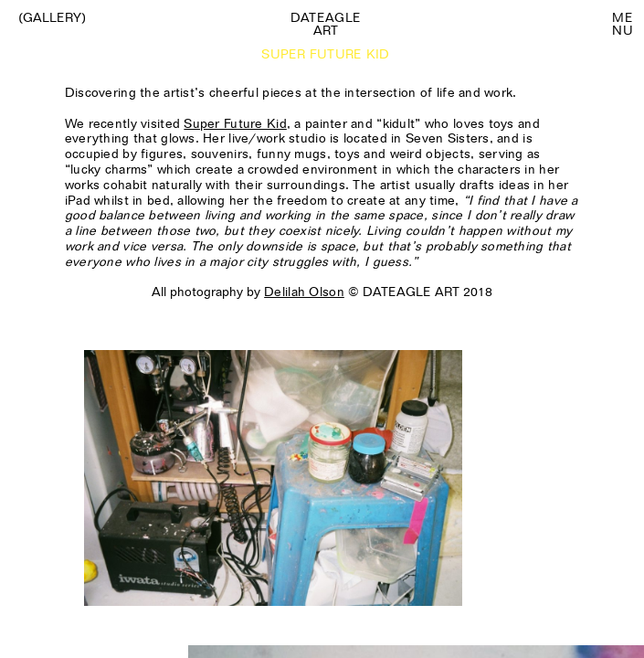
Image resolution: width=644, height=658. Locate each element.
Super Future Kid (235, 123)
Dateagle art (326, 24)
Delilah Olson (304, 292)
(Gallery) (52, 17)
